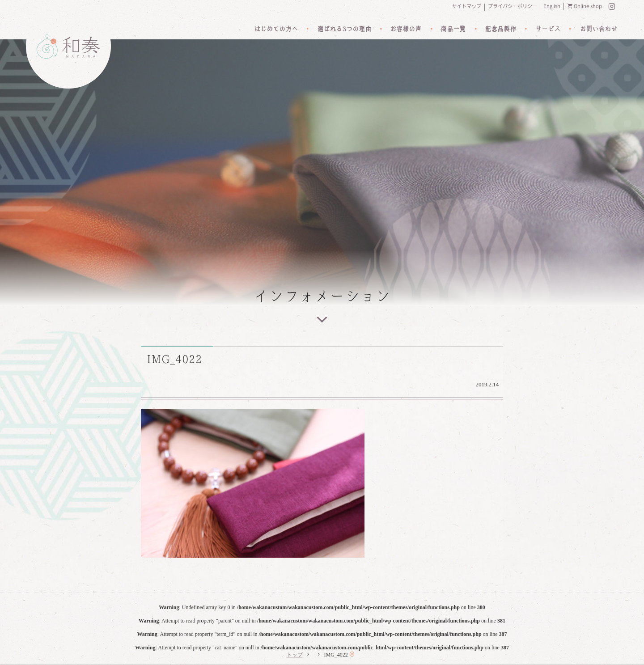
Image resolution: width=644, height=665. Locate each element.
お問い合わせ (598, 29)
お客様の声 (406, 29)
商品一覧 (453, 29)
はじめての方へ (276, 29)
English (552, 6)
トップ (295, 655)
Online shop (588, 6)
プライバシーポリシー (513, 6)
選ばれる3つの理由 (344, 29)
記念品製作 (500, 29)
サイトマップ (466, 6)
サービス (548, 29)
